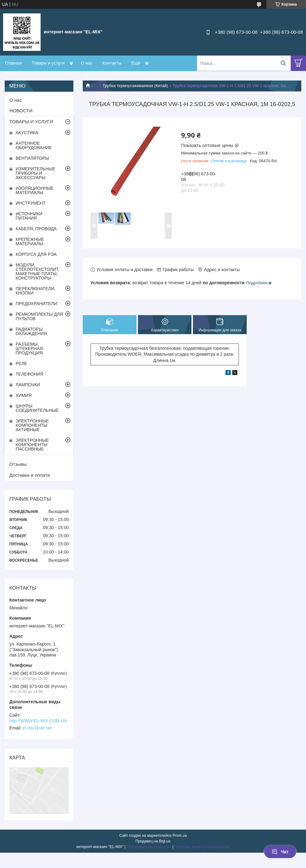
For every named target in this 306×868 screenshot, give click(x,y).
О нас (87, 63)
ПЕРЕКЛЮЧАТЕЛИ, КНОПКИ (36, 291)
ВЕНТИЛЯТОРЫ (32, 158)
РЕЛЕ (21, 363)
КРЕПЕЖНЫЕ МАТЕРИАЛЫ (30, 241)
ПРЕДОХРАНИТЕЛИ (36, 304)
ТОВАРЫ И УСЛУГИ (31, 122)
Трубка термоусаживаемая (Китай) (135, 86)
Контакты (112, 63)
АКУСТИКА (27, 133)
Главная (13, 63)
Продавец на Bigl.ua (153, 841)
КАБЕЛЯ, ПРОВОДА (36, 229)
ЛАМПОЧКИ (28, 385)
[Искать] (283, 63)
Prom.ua (180, 836)
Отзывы (18, 464)
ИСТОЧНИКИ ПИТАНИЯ (29, 216)
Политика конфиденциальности (202, 847)
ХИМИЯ (24, 395)
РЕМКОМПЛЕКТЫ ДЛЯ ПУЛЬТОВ (39, 316)
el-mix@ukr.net (37, 728)
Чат (280, 852)
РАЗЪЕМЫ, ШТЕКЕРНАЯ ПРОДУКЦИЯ (29, 349)
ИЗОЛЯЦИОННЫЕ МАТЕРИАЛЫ (35, 190)
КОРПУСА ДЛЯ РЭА (36, 254)
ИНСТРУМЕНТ (31, 203)
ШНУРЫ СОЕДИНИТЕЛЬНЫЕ (37, 408)
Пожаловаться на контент (149, 847)
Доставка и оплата (30, 475)
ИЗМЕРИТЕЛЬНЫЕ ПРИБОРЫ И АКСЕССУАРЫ (35, 173)
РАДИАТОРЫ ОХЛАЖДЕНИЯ (31, 331)
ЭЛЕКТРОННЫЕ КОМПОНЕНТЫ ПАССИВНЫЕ (32, 445)
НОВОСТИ (21, 111)
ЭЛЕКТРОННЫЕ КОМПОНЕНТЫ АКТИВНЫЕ (32, 425)
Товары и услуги (48, 63)
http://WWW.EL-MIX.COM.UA (38, 721)
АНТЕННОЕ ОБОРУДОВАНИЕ (34, 145)
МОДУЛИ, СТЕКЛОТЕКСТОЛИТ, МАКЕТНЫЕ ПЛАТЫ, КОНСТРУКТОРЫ (37, 271)
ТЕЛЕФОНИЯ (29, 374)
